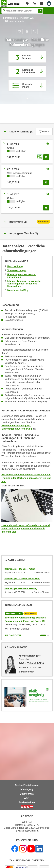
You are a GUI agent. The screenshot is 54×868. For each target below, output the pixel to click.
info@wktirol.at (31, 831)
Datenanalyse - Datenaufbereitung (21, 588)
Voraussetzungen (17, 270)
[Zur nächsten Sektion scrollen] (27, 101)
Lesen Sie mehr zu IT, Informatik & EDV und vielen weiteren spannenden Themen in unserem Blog (26, 528)
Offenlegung (27, 789)
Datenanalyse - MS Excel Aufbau (20, 569)
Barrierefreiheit (27, 802)
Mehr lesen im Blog (18, 290)
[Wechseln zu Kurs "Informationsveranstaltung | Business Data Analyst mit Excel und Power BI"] (43, 635)
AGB (27, 798)
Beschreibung (15, 266)
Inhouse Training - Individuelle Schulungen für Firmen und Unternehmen (24, 284)
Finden (40, 11)
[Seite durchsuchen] (22, 11)
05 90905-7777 (31, 825)
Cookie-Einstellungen (27, 785)
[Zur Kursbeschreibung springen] (27, 86)
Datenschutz (27, 794)
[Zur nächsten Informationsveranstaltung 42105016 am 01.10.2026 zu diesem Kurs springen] (27, 71)
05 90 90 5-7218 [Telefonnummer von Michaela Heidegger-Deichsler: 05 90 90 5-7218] (35, 663)
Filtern (44, 132)
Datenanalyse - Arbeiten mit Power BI (22, 579)
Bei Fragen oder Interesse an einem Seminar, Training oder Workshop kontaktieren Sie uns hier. (26, 478)
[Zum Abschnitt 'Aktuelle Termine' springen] (27, 57)
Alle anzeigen (13, 635)
